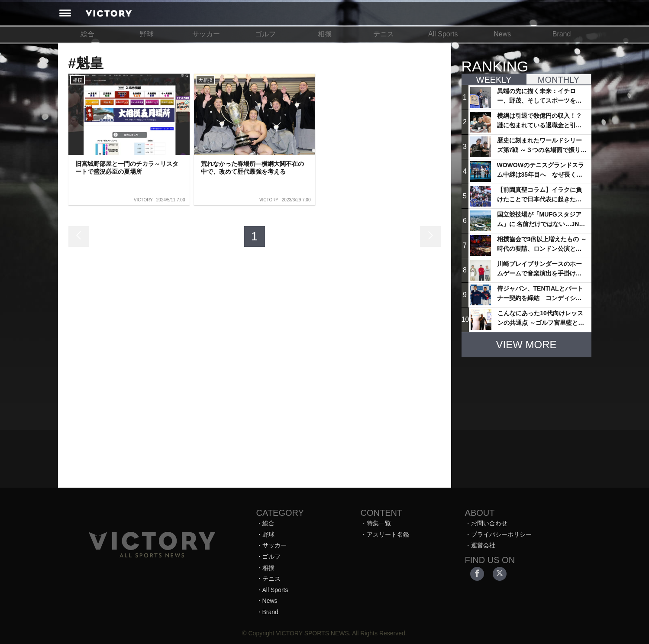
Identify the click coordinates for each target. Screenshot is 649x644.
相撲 (325, 34)
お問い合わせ (489, 523)
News (502, 34)
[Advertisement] (526, 418)
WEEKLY (494, 80)
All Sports (443, 34)
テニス (384, 34)
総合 (87, 34)
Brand (562, 34)
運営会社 (483, 545)
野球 (147, 34)
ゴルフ (265, 34)
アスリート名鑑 (388, 534)
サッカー (206, 34)
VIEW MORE (526, 345)
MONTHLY (559, 80)
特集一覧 (379, 523)
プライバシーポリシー (501, 534)
